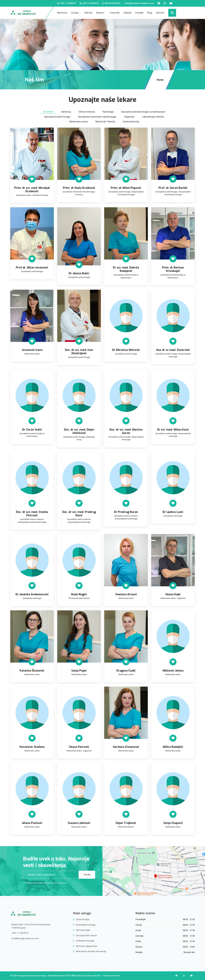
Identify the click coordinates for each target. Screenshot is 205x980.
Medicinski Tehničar (105, 122)
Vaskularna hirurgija (85, 941)
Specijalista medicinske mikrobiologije (97, 117)
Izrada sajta (41, 976)
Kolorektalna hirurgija (86, 925)
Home (160, 80)
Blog (150, 13)
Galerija (127, 13)
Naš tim (88, 13)
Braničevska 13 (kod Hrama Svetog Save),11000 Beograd (31, 926)
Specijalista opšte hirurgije (57, 117)
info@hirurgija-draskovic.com (140, 3)
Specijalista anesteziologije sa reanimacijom (143, 112)
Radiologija (108, 112)
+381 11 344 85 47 (90, 3)
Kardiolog (66, 112)
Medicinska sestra (78, 122)
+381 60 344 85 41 (112, 3)
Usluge (76, 13)
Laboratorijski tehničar (153, 117)
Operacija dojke (83, 930)
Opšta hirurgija (83, 919)
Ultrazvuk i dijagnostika (86, 946)
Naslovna (62, 13)
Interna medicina (87, 112)
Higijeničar (129, 117)
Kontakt (139, 13)
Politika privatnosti (111, 976)
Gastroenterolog (131, 122)
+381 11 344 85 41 (68, 3)
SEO (69, 976)
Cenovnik (115, 13)
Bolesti (101, 13)
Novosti (160, 13)
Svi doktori (48, 112)
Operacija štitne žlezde (86, 935)
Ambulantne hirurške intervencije (91, 951)
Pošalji (87, 875)
